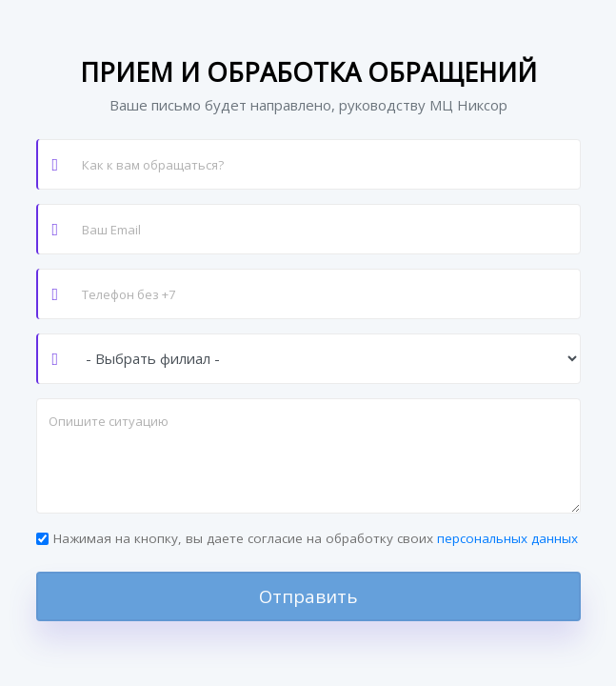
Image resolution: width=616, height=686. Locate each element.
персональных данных (507, 538)
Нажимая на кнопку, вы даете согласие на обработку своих (316, 538)
